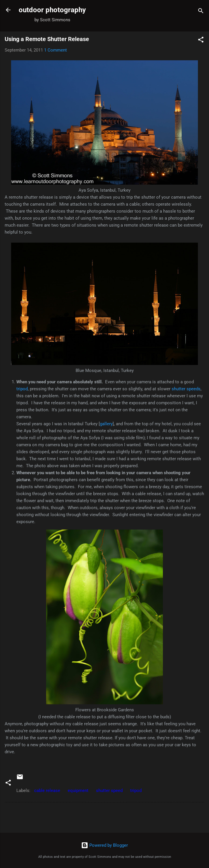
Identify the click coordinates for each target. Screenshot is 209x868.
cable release (47, 791)
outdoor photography (52, 10)
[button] (201, 41)
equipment (78, 791)
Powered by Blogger (104, 845)
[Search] (201, 12)
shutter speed (109, 791)
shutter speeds (186, 389)
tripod (22, 389)
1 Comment (55, 50)
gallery (106, 424)
